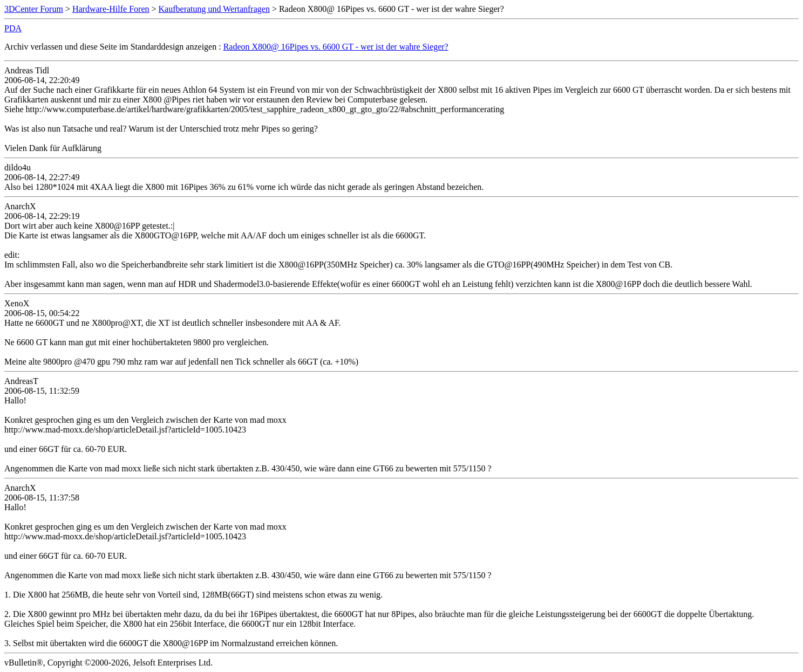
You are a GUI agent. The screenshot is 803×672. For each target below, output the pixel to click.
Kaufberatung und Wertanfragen (214, 9)
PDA (13, 28)
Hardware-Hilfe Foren (111, 9)
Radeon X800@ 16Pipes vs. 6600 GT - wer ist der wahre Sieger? (336, 47)
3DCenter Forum (34, 9)
